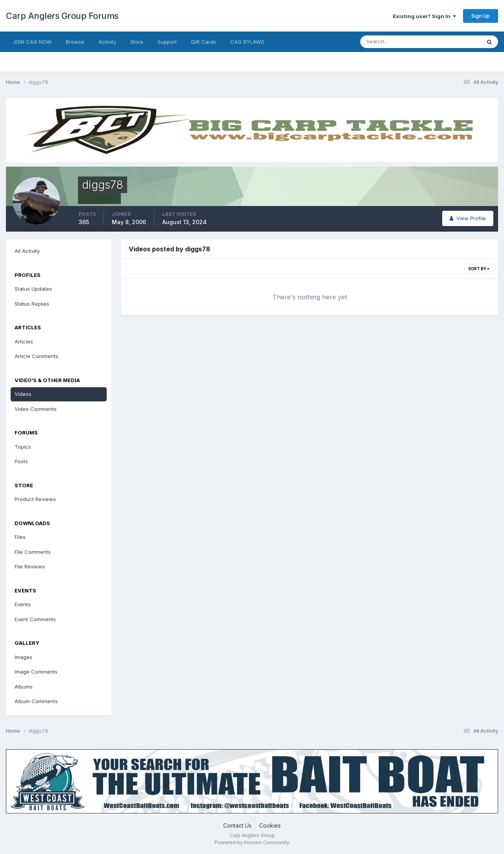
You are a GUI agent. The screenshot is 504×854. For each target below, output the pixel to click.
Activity (107, 42)
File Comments (33, 552)
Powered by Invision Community (252, 842)
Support (167, 42)
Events (23, 604)
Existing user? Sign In (424, 16)
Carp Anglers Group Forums (62, 16)
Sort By (479, 269)
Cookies (270, 825)
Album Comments (36, 701)
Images (23, 657)
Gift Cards (204, 42)
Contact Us (237, 825)
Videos (23, 394)
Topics (23, 447)
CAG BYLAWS (247, 42)
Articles (24, 342)
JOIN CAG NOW (32, 42)
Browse (75, 42)
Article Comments (36, 356)
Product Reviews (35, 499)
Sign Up (481, 16)
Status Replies (32, 304)
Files (20, 537)
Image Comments (36, 672)
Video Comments (36, 409)
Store (137, 42)
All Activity (27, 251)
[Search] (395, 42)
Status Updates (33, 289)
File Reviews (30, 566)
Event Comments (35, 619)
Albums (24, 687)
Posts (21, 461)
